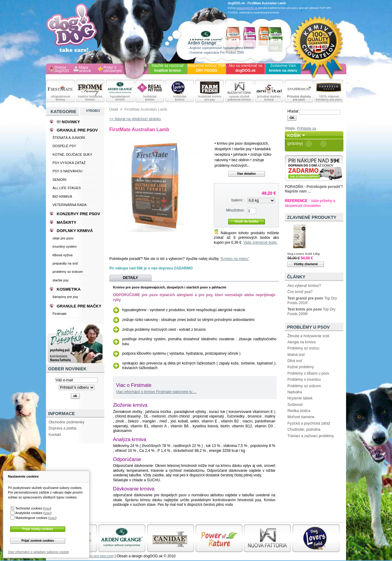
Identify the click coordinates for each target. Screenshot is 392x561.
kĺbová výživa (62, 255)
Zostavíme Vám (283, 68)
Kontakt (55, 435)
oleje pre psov (63, 238)
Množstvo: (236, 210)
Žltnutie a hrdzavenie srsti (308, 336)
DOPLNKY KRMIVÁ (75, 231)
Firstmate (59, 314)
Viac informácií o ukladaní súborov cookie (38, 552)
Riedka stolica (299, 411)
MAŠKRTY (66, 222)
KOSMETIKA (69, 289)
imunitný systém (64, 246)
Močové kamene (301, 417)
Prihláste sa (307, 128)
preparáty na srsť (65, 263)
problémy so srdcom (68, 272)
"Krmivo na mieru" (235, 259)
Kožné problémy (301, 367)
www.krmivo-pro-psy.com (93, 556)
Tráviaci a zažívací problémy (311, 436)
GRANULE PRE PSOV (77, 130)
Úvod (114, 109)
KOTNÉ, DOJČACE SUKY (72, 155)
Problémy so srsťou (303, 348)
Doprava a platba (62, 428)
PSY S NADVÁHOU (67, 171)
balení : (238, 200)
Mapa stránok (85, 69)
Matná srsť (296, 355)
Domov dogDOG (62, 69)
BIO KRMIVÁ (62, 197)
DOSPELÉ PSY (64, 146)
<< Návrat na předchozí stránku (135, 119)
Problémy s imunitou (304, 380)
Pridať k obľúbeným (113, 69)
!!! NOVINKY (68, 122)
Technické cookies (29, 508)
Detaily (130, 278)
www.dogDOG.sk (247, 8)
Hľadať (293, 111)
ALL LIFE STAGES (66, 188)
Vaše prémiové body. (260, 242)
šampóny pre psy (65, 297)
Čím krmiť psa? (300, 292)
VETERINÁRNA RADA (69, 205)
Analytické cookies (29, 513)
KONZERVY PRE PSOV (78, 214)
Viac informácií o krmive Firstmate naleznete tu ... (156, 392)
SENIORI (59, 180)
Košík (294, 135)
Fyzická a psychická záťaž (309, 423)
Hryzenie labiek (300, 398)
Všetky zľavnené (306, 264)
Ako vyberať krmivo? (304, 286)
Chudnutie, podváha (304, 429)
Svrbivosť (295, 405)
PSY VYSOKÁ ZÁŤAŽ (69, 163)
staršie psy (60, 280)
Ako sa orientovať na (245, 68)
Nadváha (295, 392)
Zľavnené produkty (312, 217)
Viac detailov (246, 174)
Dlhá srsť (295, 361)
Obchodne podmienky (66, 422)
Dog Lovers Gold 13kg (303, 254)
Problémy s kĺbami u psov (308, 373)
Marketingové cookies (31, 518)
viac (47, 508)
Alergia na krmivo (302, 342)
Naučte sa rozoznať (168, 68)
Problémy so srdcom (304, 386)
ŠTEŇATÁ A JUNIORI (69, 138)
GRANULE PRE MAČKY (79, 306)
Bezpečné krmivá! (207, 68)
